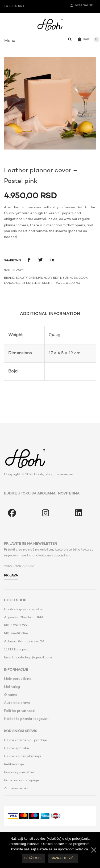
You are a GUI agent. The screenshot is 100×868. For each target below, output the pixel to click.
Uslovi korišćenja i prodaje (25, 740)
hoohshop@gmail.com (33, 658)
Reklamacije (14, 764)
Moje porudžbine (18, 679)
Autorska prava (17, 703)
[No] (93, 850)
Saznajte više (63, 858)
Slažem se (34, 858)
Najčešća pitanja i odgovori (26, 719)
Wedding (73, 283)
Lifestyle (29, 283)
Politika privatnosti (20, 711)
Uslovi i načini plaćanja (22, 756)
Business (70, 278)
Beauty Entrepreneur (34, 278)
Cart (87, 39)
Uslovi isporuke (16, 748)
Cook (83, 278)
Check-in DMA (32, 618)
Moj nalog (12, 687)
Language (12, 283)
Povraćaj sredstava (20, 772)
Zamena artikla (17, 788)
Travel (59, 283)
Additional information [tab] (50, 314)
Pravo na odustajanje (22, 780)
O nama (11, 695)
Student (45, 283)
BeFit (57, 278)
